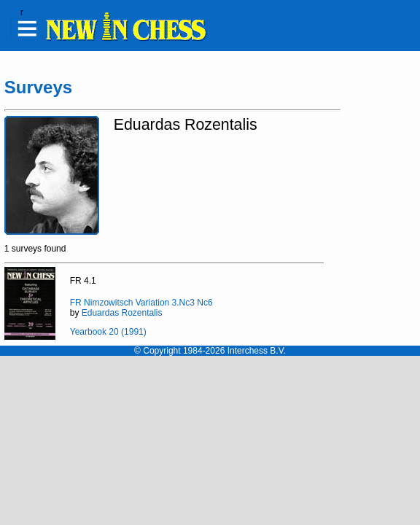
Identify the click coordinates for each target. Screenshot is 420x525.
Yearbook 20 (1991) (108, 332)
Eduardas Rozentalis (122, 313)
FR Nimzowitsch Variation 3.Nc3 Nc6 (141, 303)
